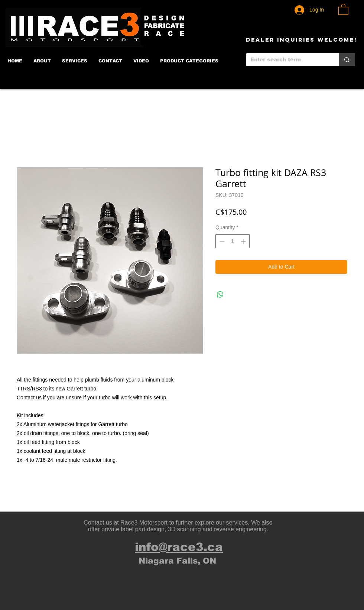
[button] (343, 9)
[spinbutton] (233, 241)
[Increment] (244, 241)
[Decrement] (221, 241)
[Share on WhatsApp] (220, 295)
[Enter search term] (287, 60)
